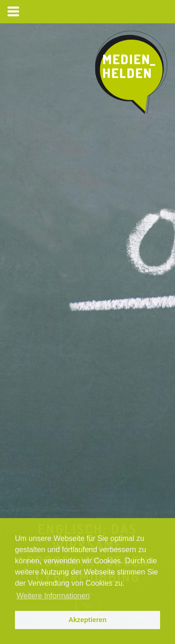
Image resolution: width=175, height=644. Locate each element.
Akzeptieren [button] (88, 620)
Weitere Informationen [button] (53, 596)
